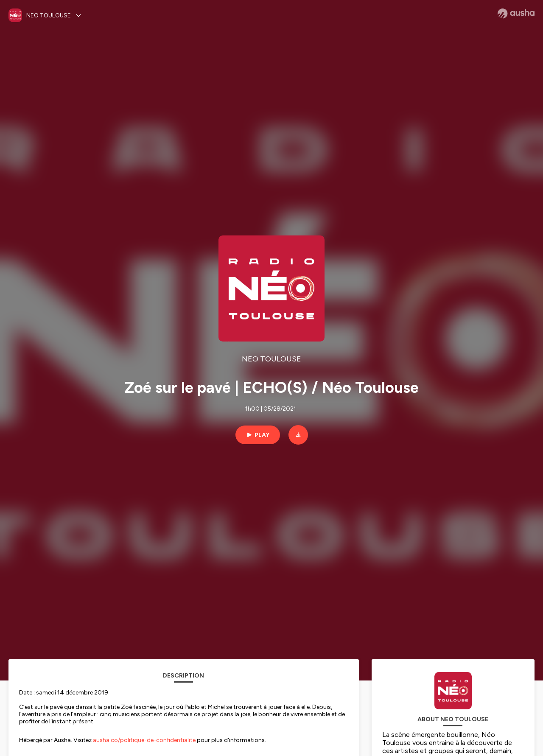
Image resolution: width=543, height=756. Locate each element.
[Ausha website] (516, 14)
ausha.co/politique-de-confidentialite (144, 740)
